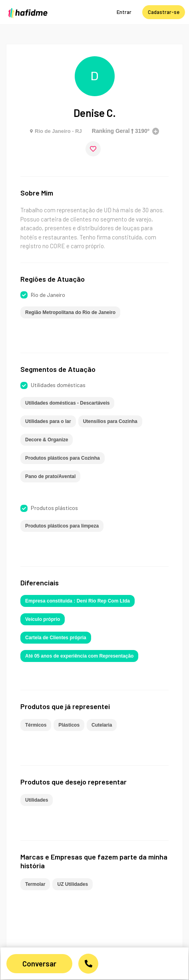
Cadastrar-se (164, 12)
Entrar (124, 12)
